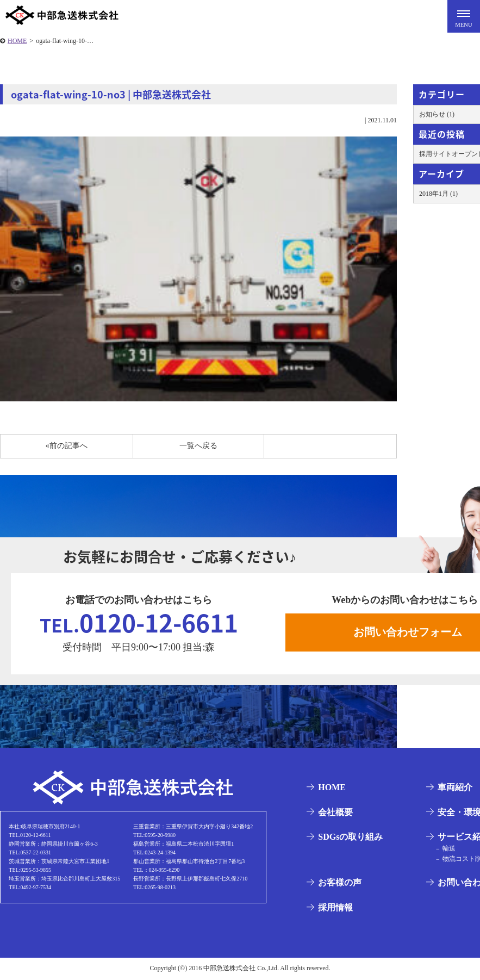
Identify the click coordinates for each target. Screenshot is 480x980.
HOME (17, 41)
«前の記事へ (67, 446)
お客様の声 (339, 883)
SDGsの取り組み (350, 838)
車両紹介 (454, 788)
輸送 (448, 850)
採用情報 (335, 908)
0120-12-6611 (139, 623)
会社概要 (335, 813)
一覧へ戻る (198, 446)
